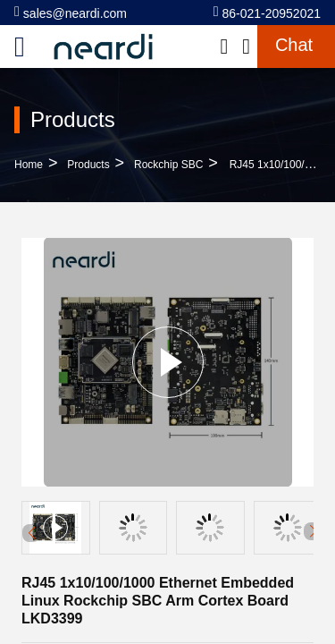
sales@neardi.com (71, 12)
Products (88, 165)
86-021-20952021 (267, 12)
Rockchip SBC (168, 165)
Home (29, 165)
